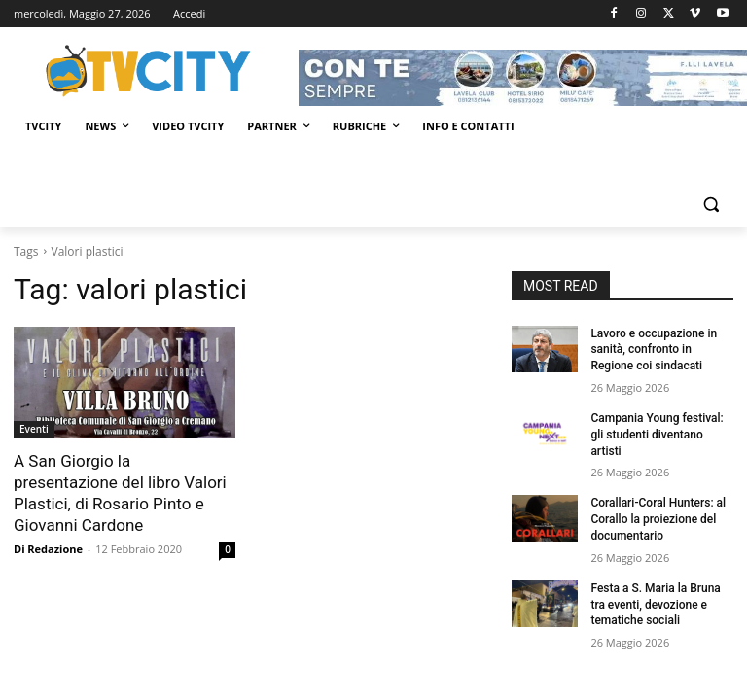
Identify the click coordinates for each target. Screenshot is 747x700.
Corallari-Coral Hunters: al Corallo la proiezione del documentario (658, 519)
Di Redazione (48, 549)
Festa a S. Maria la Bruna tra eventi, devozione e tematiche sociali (655, 605)
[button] (711, 205)
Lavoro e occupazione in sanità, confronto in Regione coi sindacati (654, 350)
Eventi (34, 429)
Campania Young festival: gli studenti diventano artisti (657, 435)
